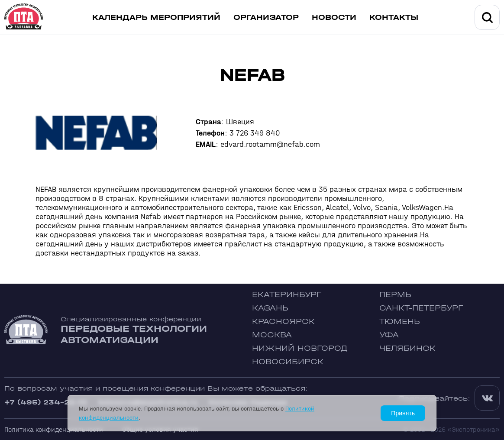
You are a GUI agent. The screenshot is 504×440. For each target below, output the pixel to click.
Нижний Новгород (300, 348)
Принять (403, 413)
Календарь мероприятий (156, 18)
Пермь (395, 295)
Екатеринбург (287, 295)
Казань (270, 308)
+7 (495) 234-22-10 (46, 402)
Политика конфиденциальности (54, 429)
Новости (334, 18)
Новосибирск (288, 362)
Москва (272, 335)
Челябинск (407, 348)
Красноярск (283, 322)
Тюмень (400, 322)
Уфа (389, 335)
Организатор (266, 18)
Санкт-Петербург (421, 308)
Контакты (394, 18)
